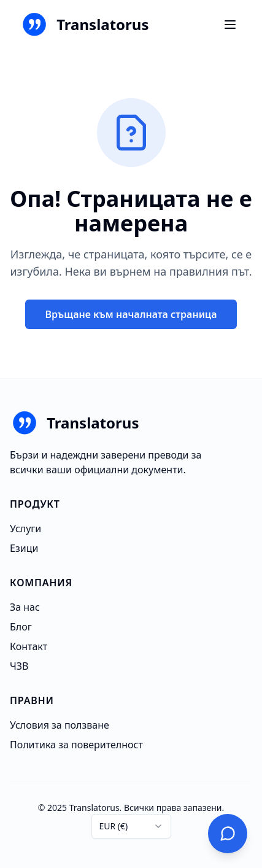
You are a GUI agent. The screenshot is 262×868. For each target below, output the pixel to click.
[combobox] (131, 826)
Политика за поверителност (76, 745)
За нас (25, 607)
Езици (24, 548)
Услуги (25, 529)
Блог (21, 627)
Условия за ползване (60, 725)
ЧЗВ (19, 666)
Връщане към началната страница (131, 314)
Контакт (29, 646)
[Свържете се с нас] (228, 834)
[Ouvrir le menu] (230, 25)
